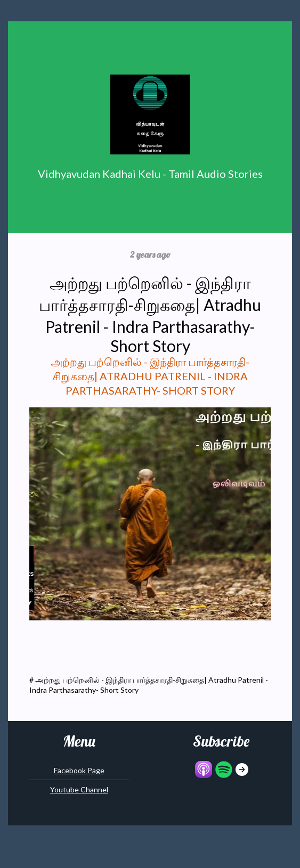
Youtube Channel (79, 789)
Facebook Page (79, 770)
